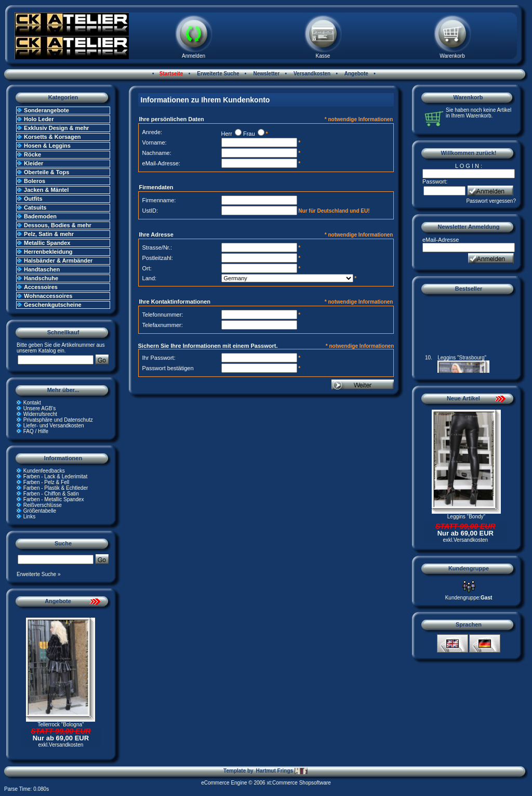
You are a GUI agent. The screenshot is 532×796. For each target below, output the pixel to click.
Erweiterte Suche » (39, 574)
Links (29, 517)
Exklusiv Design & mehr (56, 128)
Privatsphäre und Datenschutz (58, 420)
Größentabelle (40, 511)
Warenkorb (452, 56)
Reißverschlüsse (43, 505)
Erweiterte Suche (218, 74)
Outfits (33, 199)
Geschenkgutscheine (53, 305)
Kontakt (32, 403)
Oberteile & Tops (46, 172)
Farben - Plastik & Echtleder (56, 488)
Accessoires (41, 287)
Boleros (35, 181)
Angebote (356, 74)
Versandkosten (311, 74)
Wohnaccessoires (48, 296)
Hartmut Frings (281, 771)
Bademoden (40, 216)
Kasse (323, 56)
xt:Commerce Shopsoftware (298, 783)
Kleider (34, 163)
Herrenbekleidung (48, 252)
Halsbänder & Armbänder (58, 260)
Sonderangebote (46, 110)
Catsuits (35, 207)
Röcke (32, 154)
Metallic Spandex (47, 243)
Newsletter (266, 74)
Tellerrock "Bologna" (61, 725)
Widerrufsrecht (40, 414)
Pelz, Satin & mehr (49, 234)
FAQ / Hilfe (36, 431)
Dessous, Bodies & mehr (58, 225)
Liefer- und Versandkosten (54, 426)
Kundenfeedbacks (44, 471)
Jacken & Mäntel (46, 190)
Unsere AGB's (40, 408)
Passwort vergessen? (491, 201)
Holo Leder (39, 119)
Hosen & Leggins (47, 146)
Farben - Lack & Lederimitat (55, 477)
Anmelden (194, 56)
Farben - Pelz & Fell (46, 482)
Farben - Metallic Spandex (54, 499)
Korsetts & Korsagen (52, 137)
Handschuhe (41, 278)
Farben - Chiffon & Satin (51, 494)
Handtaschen (42, 269)
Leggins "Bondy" (466, 517)
